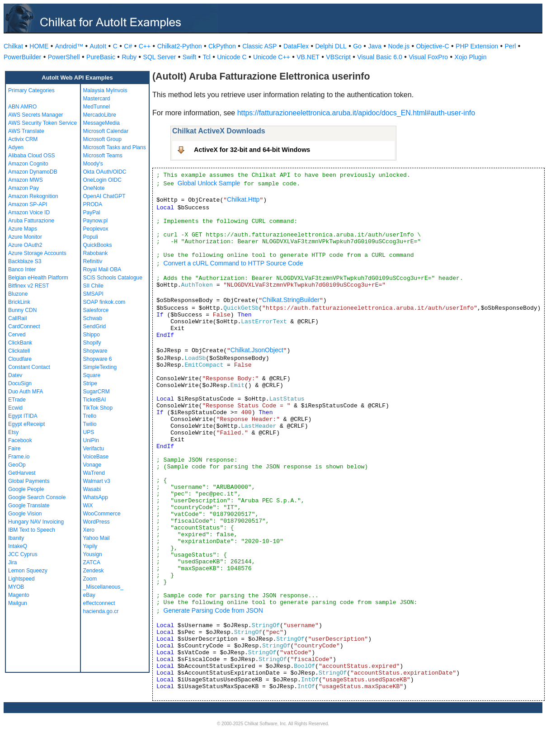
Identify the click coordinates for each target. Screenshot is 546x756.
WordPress (96, 522)
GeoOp (17, 465)
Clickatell (19, 351)
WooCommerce (102, 514)
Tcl (207, 57)
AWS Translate (26, 131)
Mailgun (18, 603)
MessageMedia (101, 123)
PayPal (92, 213)
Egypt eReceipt (26, 424)
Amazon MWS (26, 180)
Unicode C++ (272, 57)
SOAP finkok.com (104, 302)
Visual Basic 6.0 (379, 57)
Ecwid (15, 408)
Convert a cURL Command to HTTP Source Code (233, 263)
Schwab (93, 318)
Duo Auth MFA (26, 392)
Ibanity (16, 538)
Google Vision (25, 514)
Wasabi (92, 489)
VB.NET (308, 57)
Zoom (90, 579)
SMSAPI (93, 294)
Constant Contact (29, 367)
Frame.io (19, 457)
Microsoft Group (102, 139)
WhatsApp (96, 497)
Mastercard (97, 99)
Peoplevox (96, 229)
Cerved (17, 335)
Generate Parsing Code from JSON (213, 610)
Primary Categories (31, 90)
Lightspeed (21, 579)
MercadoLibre (100, 115)
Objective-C (432, 46)
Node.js (399, 46)
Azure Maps (23, 229)
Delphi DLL (331, 46)
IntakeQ (18, 546)
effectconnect (99, 603)
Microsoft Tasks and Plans (115, 147)
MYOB (16, 587)
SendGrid (95, 326)
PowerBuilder (22, 57)
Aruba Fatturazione (31, 221)
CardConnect (24, 326)
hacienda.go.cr (101, 611)
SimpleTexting (100, 367)
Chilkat (13, 46)
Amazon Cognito (28, 164)
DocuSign (20, 383)
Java (375, 46)
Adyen (16, 147)
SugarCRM (96, 392)
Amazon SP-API (28, 204)
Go (357, 46)
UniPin (91, 440)
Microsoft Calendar (106, 131)
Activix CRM (23, 139)
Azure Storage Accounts (37, 253)
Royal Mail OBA (102, 269)
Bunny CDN (22, 310)
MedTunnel (97, 107)
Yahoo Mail (96, 538)
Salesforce (96, 310)
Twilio (90, 424)
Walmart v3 (97, 481)
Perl (511, 46)
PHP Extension (477, 46)
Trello (90, 416)
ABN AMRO (22, 107)
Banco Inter (22, 269)
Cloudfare (20, 359)
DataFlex (296, 46)
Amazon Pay (24, 188)
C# (128, 46)
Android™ (69, 46)
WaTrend (94, 473)
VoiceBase (96, 457)
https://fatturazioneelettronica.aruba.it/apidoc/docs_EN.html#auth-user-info (356, 113)
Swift (189, 57)
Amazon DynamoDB (33, 172)
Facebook (20, 440)
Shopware (95, 351)
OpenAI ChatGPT (104, 196)
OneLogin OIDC (102, 180)
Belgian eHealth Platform (38, 278)
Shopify (92, 343)
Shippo (92, 335)
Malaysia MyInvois (105, 90)
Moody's (93, 164)
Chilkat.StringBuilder (291, 300)
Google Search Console (37, 497)
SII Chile (93, 286)
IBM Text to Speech (32, 530)
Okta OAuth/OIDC (105, 172)
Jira (12, 562)
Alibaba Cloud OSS (31, 156)
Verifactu (94, 449)
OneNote (94, 188)
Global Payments (29, 481)
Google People (26, 489)
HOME (39, 46)
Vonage (92, 465)
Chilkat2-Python (180, 46)
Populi (91, 237)
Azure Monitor (25, 237)
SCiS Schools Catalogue (113, 278)
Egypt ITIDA (23, 416)
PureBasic (101, 57)
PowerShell (64, 57)
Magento (19, 595)
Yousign (93, 554)
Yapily (90, 546)
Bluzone (18, 294)
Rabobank (96, 253)
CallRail (17, 318)
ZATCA (92, 562)
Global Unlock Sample (209, 183)
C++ (145, 46)
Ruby (129, 57)
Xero (89, 530)
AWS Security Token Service (42, 123)
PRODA (93, 204)
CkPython (222, 46)
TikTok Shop (98, 408)
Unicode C (232, 57)
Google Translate (29, 506)
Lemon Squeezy (28, 571)
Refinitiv (93, 261)
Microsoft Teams (103, 156)
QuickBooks (98, 245)
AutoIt (98, 46)
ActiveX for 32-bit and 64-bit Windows (252, 150)
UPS (89, 432)
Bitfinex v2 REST (29, 286)
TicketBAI (95, 400)
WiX (88, 506)
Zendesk (94, 571)
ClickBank (20, 343)
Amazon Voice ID (29, 213)
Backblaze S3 (25, 261)
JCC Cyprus (23, 554)
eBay (89, 595)
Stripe (90, 383)
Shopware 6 (98, 359)
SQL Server (160, 57)
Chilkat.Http (243, 199)
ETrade (17, 400)
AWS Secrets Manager (36, 115)
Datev (15, 375)
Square (92, 375)
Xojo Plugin (471, 57)
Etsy (13, 432)
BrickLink (19, 302)
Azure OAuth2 (25, 245)
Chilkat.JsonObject (257, 350)
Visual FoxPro (428, 57)
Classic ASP (259, 46)
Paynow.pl (96, 221)
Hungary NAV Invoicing (36, 522)
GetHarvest (22, 473)
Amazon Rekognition (33, 196)
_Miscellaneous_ (103, 587)
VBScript (338, 57)
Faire (14, 449)
